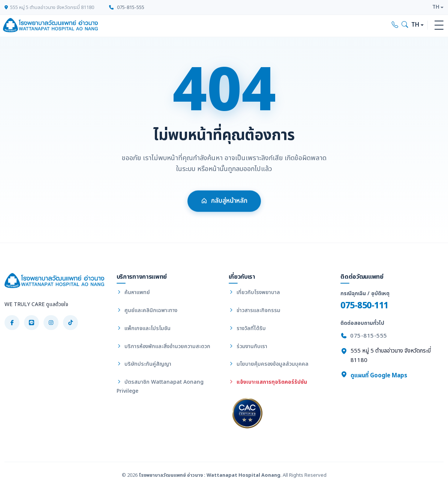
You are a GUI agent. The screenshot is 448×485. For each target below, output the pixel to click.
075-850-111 (364, 306)
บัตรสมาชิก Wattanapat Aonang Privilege (160, 387)
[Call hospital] (395, 25)
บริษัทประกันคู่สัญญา (144, 364)
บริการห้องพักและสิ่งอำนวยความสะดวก (163, 346)
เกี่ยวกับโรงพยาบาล (254, 292)
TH (436, 7)
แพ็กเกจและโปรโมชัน (144, 328)
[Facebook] (12, 323)
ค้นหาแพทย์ (133, 292)
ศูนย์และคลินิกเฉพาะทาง (147, 310)
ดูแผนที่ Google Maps (374, 375)
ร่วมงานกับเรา (248, 346)
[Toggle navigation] (439, 25)
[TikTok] (70, 323)
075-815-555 (127, 8)
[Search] (405, 25)
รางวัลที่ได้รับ (247, 328)
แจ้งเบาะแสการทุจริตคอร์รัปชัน (268, 382)
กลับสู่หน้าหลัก (224, 206)
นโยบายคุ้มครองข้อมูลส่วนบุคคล (269, 364)
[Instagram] (51, 323)
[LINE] (31, 323)
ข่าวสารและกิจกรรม (255, 310)
